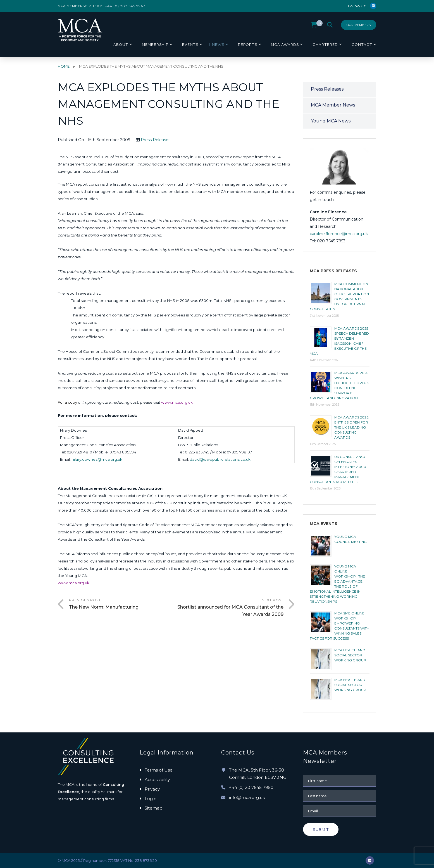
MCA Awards (285, 44)
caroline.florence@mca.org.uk (339, 234)
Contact (362, 44)
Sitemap (154, 808)
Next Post (230, 608)
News (218, 44)
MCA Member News (333, 105)
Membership (155, 44)
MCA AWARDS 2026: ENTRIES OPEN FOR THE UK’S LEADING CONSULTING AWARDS (352, 427)
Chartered (325, 44)
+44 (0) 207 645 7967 (125, 6)
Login (151, 799)
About (121, 44)
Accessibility (157, 780)
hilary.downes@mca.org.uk (97, 459)
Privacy (152, 789)
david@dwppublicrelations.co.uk (220, 459)
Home (64, 66)
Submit (321, 829)
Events (190, 44)
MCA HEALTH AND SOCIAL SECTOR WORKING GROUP (350, 655)
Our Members (359, 25)
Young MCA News (331, 121)
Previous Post (123, 604)
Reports (248, 44)
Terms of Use (159, 770)
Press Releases (156, 140)
